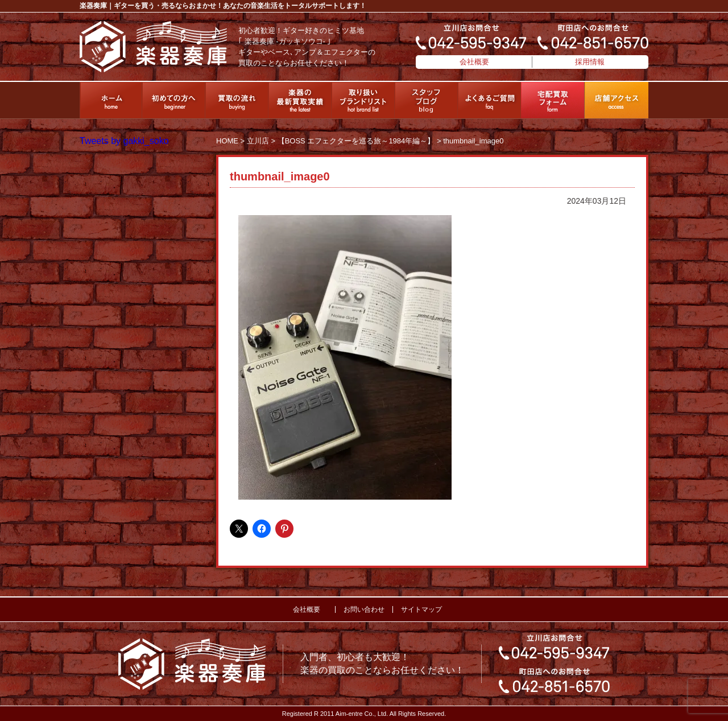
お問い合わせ (364, 609)
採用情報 (590, 62)
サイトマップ (421, 609)
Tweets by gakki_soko (124, 141)
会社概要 (474, 62)
